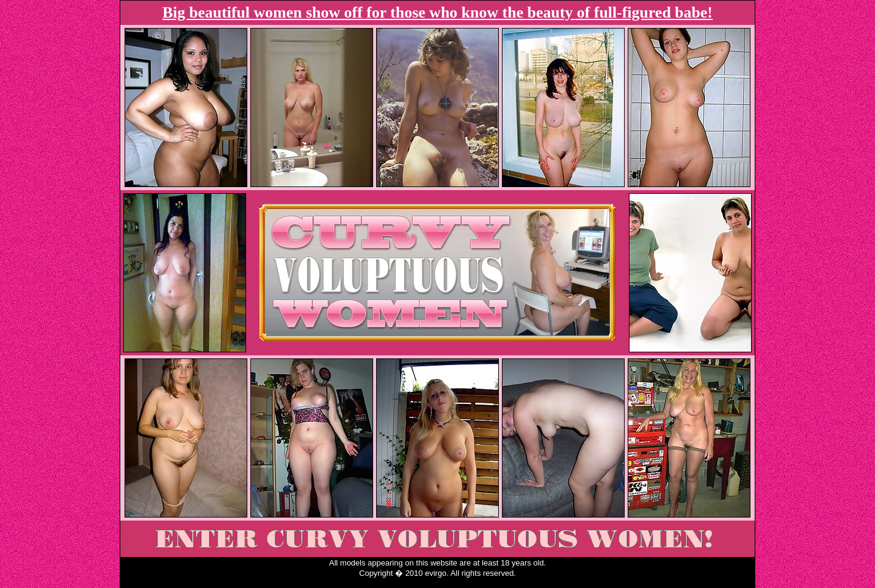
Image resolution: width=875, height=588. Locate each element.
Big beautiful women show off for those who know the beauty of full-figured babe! (437, 12)
